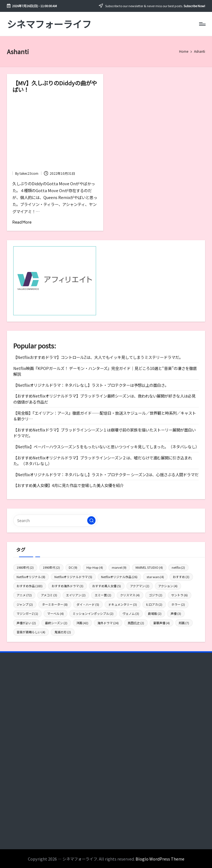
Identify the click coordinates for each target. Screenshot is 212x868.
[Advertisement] (55, 133)
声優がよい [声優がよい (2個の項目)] (26, 623)
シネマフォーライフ (49, 24)
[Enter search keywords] (55, 520)
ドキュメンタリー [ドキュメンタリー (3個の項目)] (123, 604)
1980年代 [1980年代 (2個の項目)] (25, 567)
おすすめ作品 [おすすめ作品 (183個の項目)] (30, 586)
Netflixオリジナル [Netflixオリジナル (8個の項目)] (31, 577)
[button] (91, 520)
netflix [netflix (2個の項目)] (178, 567)
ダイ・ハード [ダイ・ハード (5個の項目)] (88, 604)
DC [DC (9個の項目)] (73, 567)
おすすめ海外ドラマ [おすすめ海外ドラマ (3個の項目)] (67, 586)
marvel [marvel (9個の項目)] (119, 567)
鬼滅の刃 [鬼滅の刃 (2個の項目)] (63, 632)
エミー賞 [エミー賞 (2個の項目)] (103, 595)
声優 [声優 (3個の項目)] (176, 613)
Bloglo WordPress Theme (160, 859)
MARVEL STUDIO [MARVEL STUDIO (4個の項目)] (149, 567)
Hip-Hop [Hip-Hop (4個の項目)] (95, 567)
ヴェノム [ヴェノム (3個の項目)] (131, 613)
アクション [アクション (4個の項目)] (168, 586)
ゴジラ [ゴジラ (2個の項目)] (156, 595)
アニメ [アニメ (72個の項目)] (24, 595)
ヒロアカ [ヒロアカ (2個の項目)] (154, 604)
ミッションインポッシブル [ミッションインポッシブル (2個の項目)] (93, 613)
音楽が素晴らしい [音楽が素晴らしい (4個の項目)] (31, 632)
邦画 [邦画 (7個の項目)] (184, 623)
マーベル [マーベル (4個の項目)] (55, 613)
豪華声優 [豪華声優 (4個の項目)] (161, 623)
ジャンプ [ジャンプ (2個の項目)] (25, 604)
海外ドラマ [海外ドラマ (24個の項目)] (108, 623)
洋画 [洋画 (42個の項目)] (82, 623)
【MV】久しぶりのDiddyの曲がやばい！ (55, 86)
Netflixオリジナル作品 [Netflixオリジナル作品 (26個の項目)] (119, 577)
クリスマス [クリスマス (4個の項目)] (130, 595)
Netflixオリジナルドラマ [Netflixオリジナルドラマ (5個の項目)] (73, 577)
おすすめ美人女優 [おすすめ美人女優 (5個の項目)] (107, 586)
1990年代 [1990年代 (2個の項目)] (51, 567)
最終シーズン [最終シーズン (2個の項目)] (56, 623)
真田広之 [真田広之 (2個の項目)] (136, 623)
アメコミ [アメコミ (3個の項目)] (49, 595)
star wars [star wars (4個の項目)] (155, 577)
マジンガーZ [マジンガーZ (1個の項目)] (27, 613)
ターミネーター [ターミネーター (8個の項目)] (55, 604)
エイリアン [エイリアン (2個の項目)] (76, 595)
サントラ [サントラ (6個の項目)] (179, 595)
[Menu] (202, 24)
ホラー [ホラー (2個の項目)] (178, 604)
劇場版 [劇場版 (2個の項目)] (155, 613)
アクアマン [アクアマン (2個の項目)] (140, 586)
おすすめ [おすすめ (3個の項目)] (181, 577)
